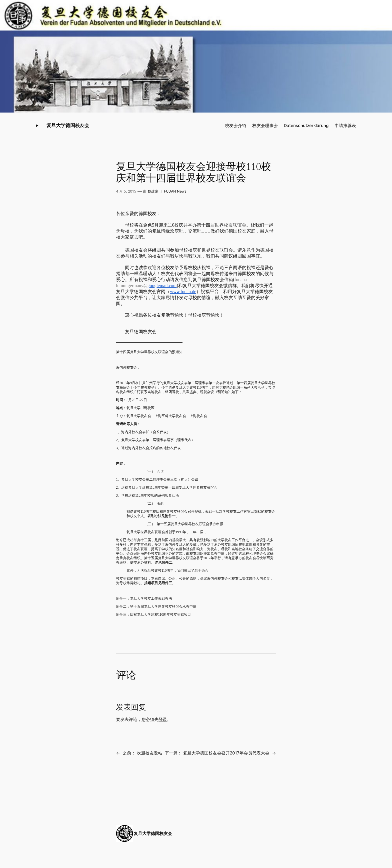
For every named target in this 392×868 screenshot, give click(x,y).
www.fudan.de (183, 292)
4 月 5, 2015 (126, 191)
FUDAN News (175, 191)
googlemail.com (162, 286)
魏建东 (153, 191)
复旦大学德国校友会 (68, 125)
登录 (163, 719)
